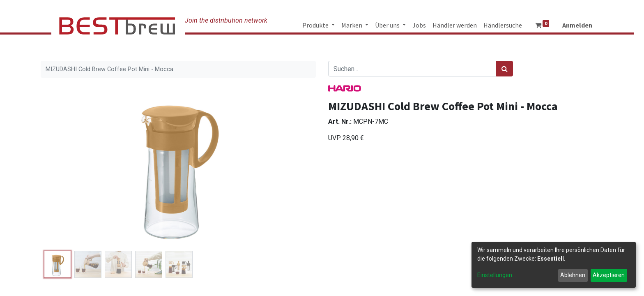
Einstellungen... (497, 275)
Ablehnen (573, 275)
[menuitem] (419, 25)
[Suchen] (505, 69)
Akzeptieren (609, 275)
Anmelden (577, 25)
